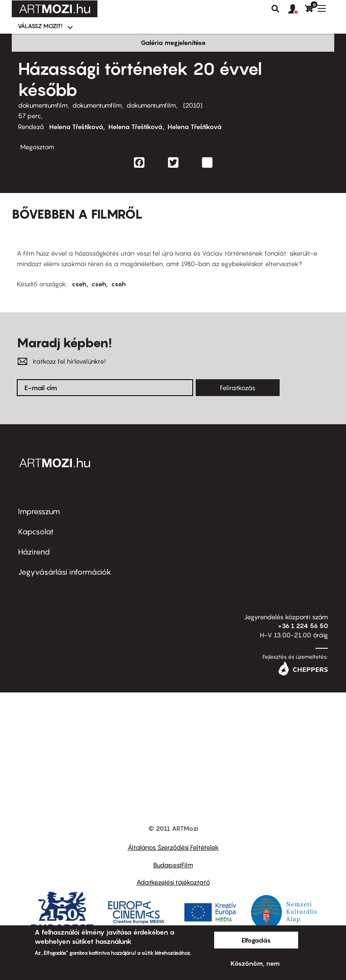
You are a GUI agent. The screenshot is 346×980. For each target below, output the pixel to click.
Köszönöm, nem (255, 963)
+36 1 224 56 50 (303, 626)
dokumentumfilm (43, 105)
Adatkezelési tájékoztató (173, 882)
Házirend (34, 552)
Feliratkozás (238, 388)
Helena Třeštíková (76, 127)
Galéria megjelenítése (173, 42)
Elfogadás (256, 940)
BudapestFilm (173, 865)
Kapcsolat (36, 532)
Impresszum (39, 511)
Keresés (275, 9)
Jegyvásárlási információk (65, 572)
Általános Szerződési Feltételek (173, 847)
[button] (296, 9)
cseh (79, 284)
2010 (193, 105)
